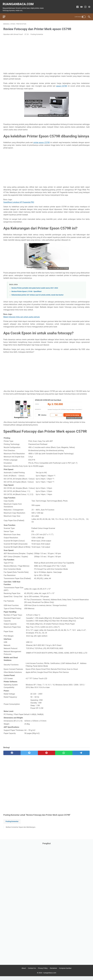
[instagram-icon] (85, 6)
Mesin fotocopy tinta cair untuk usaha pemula (22, 315)
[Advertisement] (46, 52)
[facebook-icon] (77, 6)
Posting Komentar (37, 33)
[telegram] (81, 751)
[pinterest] (46, 751)
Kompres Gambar (65, 972)
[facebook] (12, 751)
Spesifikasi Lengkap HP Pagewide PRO (19, 201)
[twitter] (29, 751)
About (24, 972)
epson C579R (62, 84)
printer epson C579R (42, 141)
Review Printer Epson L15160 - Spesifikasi (26, 290)
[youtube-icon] (81, 6)
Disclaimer (53, 972)
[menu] (6, 15)
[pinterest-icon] (89, 6)
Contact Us (32, 972)
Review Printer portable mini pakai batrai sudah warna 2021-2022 (35, 286)
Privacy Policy (43, 972)
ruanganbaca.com (19, 3)
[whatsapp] (64, 751)
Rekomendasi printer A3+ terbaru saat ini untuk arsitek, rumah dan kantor (38, 293)
